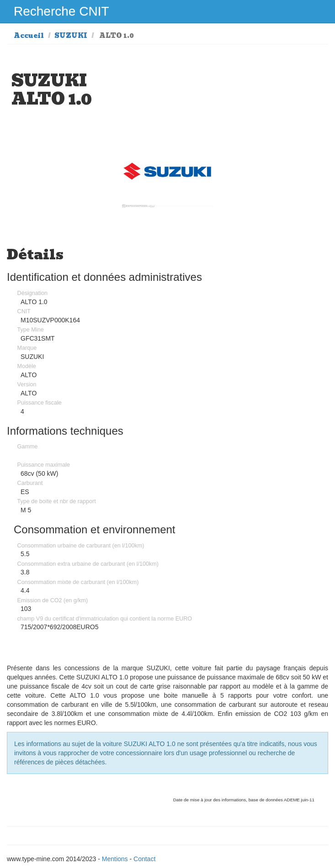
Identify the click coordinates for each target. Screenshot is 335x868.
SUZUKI (71, 36)
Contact (144, 859)
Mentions (115, 859)
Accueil (29, 36)
